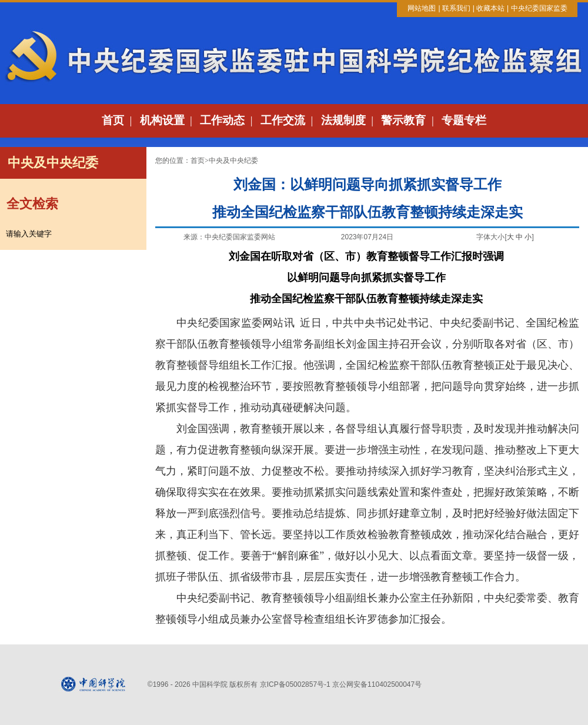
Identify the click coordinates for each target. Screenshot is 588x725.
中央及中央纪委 (233, 161)
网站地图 (422, 8)
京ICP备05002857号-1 (295, 684)
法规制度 (343, 120)
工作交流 (283, 120)
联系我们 (456, 8)
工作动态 (222, 120)
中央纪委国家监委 (539, 8)
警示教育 (403, 120)
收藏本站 (490, 8)
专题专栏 (464, 120)
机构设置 (162, 120)
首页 (113, 120)
